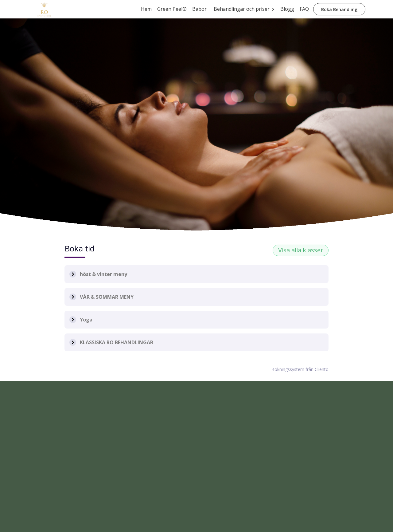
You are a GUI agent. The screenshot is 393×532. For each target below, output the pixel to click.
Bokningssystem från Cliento (300, 369)
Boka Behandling (339, 9)
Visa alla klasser (301, 250)
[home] (45, 9)
